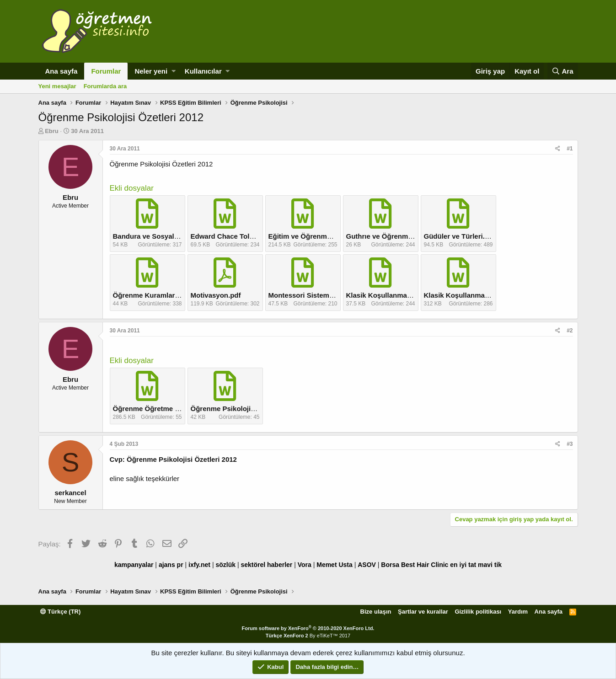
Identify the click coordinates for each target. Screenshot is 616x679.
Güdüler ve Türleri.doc (461, 236)
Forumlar (106, 71)
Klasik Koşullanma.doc (461, 295)
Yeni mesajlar (57, 86)
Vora (305, 565)
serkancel (70, 493)
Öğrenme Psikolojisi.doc (231, 409)
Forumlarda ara (105, 86)
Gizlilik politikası (478, 612)
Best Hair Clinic (425, 565)
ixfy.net (199, 565)
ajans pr (171, 565)
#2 (570, 331)
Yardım (518, 612)
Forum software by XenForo (308, 628)
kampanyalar (134, 565)
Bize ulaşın (376, 612)
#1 (570, 149)
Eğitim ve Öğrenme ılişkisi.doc (318, 236)
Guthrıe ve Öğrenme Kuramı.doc (399, 236)
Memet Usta (335, 565)
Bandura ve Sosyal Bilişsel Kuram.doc (175, 236)
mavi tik (490, 565)
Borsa (390, 565)
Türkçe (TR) (61, 612)
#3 (570, 444)
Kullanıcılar (203, 71)
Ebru (52, 131)
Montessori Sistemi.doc (307, 295)
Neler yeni (151, 71)
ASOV (367, 565)
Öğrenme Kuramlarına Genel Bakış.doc (177, 295)
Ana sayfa (62, 71)
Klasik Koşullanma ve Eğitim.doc (400, 295)
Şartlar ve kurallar (423, 612)
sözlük (225, 565)
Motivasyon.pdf (216, 295)
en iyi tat (463, 565)
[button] (174, 71)
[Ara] (563, 71)
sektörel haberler (266, 565)
